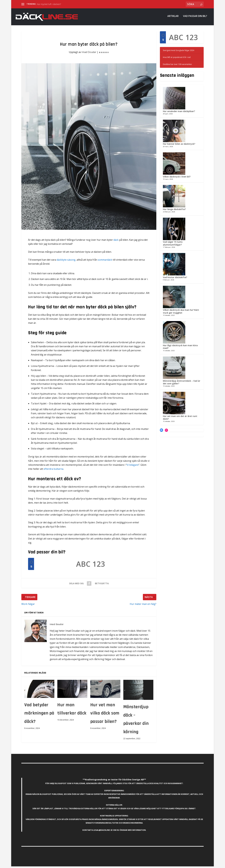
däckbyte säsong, (66, 261)
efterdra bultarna (54, 471)
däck (116, 241)
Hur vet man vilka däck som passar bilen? (105, 715)
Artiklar (173, 18)
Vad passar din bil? (195, 18)
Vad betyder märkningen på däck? (39, 715)
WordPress (66, 865)
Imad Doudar (89, 54)
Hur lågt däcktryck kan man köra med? (180, 348)
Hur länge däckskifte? (174, 211)
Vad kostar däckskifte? (175, 279)
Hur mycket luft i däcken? (49, 4)
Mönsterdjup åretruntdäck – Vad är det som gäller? (182, 384)
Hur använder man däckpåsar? (179, 113)
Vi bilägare (133, 466)
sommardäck (105, 261)
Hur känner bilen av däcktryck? (179, 146)
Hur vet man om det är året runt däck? (180, 419)
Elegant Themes (42, 865)
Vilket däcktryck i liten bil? (177, 178)
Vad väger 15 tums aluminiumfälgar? (173, 245)
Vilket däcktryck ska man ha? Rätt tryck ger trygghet (181, 313)
